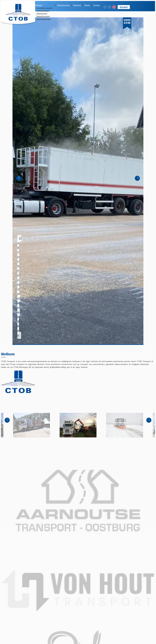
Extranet (124, 7)
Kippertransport (42, 14)
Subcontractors (64, 5)
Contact (97, 5)
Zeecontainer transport (44, 8)
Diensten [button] (38, 5)
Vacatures (77, 5)
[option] (78, 181)
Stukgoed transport (43, 16)
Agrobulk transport (43, 11)
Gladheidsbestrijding (44, 19)
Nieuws (87, 5)
